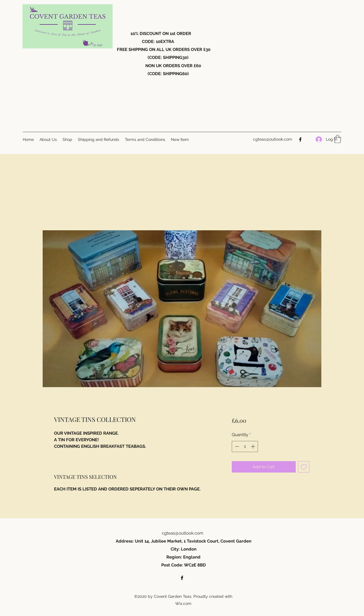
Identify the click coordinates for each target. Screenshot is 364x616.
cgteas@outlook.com (273, 139)
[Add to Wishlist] (304, 467)
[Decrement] (236, 446)
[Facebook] (300, 139)
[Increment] (254, 446)
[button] (338, 139)
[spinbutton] (245, 446)
